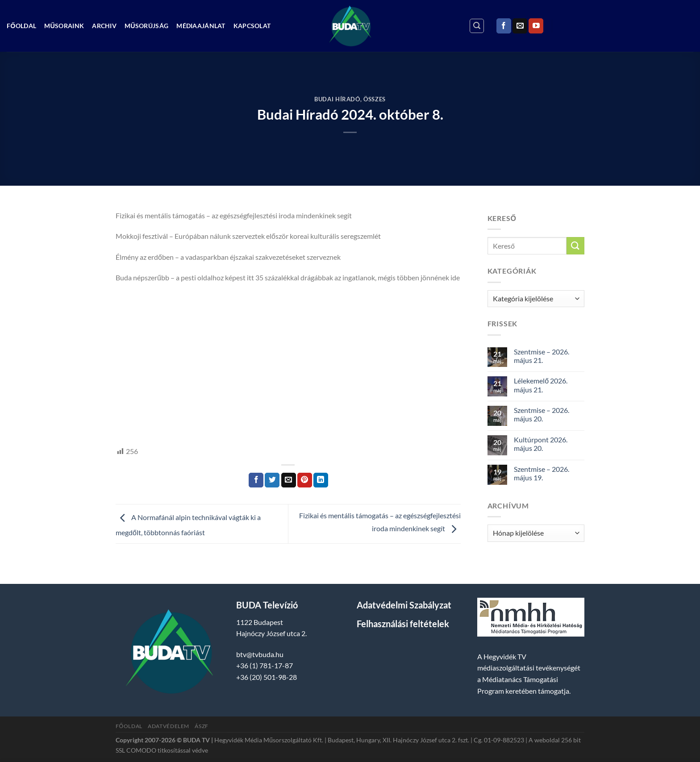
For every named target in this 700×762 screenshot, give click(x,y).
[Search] (477, 26)
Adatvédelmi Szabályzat (404, 605)
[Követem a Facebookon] (504, 26)
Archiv (104, 26)
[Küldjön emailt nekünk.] (520, 26)
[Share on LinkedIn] (321, 480)
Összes (375, 99)
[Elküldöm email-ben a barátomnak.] (289, 480)
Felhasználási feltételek (403, 624)
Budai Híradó (337, 99)
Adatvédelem (169, 726)
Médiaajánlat (201, 26)
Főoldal (21, 26)
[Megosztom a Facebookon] (256, 480)
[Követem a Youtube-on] (536, 26)
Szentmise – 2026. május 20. (542, 414)
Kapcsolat (252, 26)
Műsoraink (64, 26)
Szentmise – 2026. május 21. (542, 356)
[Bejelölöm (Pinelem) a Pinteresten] (305, 480)
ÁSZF (201, 726)
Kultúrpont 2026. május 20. (541, 444)
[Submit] (575, 246)
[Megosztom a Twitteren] (272, 480)
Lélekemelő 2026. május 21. (541, 385)
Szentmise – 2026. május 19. (542, 473)
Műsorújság (146, 26)
